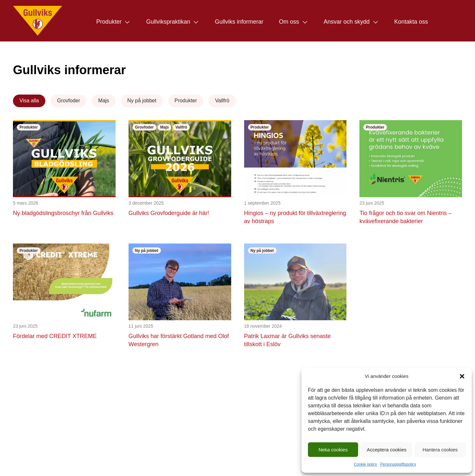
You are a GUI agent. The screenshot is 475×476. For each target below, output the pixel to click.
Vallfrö (222, 101)
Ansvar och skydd (347, 22)
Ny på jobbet (142, 101)
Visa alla (29, 101)
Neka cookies (333, 450)
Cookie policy (365, 464)
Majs (104, 101)
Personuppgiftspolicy (398, 464)
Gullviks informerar (239, 22)
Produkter (109, 22)
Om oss (289, 22)
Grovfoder (68, 101)
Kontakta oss (411, 22)
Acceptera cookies (387, 450)
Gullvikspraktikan (168, 22)
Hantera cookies (440, 450)
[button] (462, 376)
